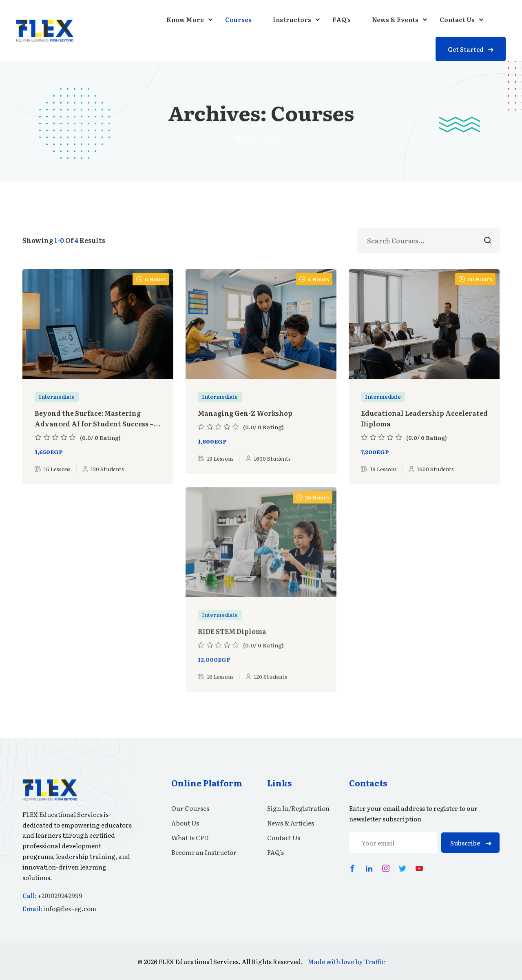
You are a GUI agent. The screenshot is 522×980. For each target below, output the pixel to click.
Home (245, 138)
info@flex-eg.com (70, 908)
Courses (238, 19)
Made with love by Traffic (346, 961)
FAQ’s (342, 19)
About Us (185, 823)
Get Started (471, 49)
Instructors (292, 19)
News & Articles (291, 823)
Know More (185, 19)
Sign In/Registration (298, 808)
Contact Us (457, 19)
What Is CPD (190, 838)
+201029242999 (60, 895)
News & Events (395, 19)
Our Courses (190, 808)
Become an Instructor (204, 852)
